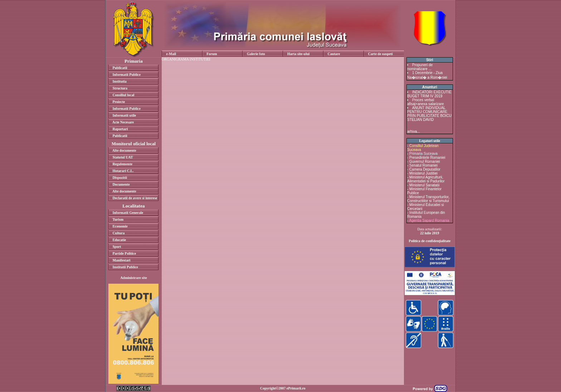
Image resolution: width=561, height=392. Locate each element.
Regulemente (122, 164)
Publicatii (120, 68)
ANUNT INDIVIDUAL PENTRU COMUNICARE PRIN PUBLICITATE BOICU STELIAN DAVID (429, 114)
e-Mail (171, 54)
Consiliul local (123, 95)
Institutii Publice (125, 267)
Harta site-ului (299, 54)
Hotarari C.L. (123, 171)
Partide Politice (124, 253)
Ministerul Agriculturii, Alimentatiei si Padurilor (426, 179)
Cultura (118, 233)
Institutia (119, 81)
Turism (118, 219)
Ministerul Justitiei (423, 173)
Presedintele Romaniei (427, 158)
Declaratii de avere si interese (135, 198)
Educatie (119, 240)
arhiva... (414, 131)
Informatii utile (124, 115)
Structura (120, 88)
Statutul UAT (123, 157)
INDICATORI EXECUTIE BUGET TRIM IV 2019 (429, 94)
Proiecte (119, 102)
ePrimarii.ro (296, 388)
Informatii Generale (128, 213)
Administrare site (134, 278)
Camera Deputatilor (425, 169)
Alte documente (124, 150)
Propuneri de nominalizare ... (420, 67)
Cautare (334, 54)
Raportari (120, 129)
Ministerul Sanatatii (424, 185)
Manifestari (121, 260)
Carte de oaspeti (380, 54)
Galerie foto (256, 54)
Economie (120, 226)
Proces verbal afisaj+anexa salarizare (426, 102)
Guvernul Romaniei (425, 161)
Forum (212, 54)
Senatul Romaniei (423, 165)
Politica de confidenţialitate (430, 241)
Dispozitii (120, 178)
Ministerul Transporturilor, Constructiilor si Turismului (428, 199)
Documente (121, 184)
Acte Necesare (123, 122)
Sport (117, 247)
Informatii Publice (126, 75)
